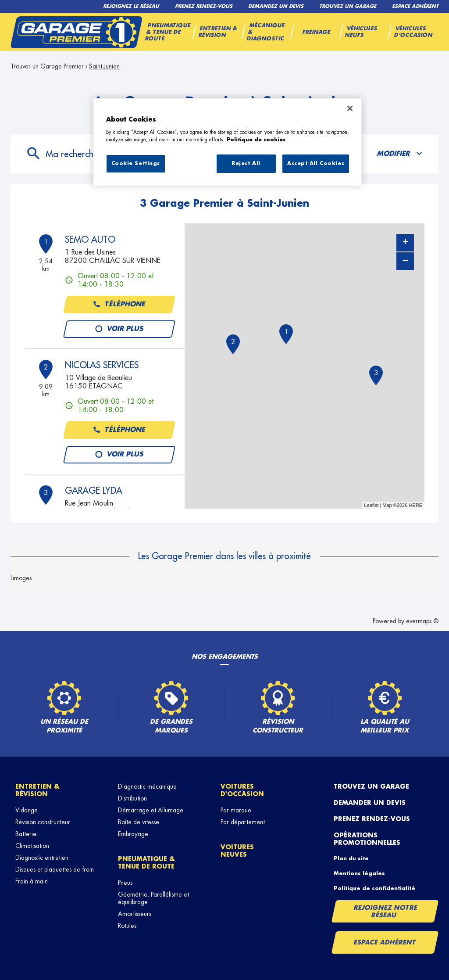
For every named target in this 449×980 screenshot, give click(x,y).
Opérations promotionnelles (367, 839)
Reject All (246, 163)
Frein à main (32, 881)
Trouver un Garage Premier (47, 66)
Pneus (125, 883)
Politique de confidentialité (374, 888)
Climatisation (32, 846)
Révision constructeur (43, 822)
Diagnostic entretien (42, 858)
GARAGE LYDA (94, 491)
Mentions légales (359, 873)
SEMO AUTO (90, 240)
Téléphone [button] (119, 305)
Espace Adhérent (385, 942)
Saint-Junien (104, 66)
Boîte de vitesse (139, 822)
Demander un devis (370, 803)
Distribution (132, 798)
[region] (228, 142)
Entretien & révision (37, 790)
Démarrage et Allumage (151, 810)
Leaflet (371, 505)
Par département (243, 822)
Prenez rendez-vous (372, 819)
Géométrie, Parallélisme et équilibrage (153, 898)
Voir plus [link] (119, 329)
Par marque (236, 810)
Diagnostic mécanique (147, 786)
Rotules (127, 926)
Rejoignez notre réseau (385, 911)
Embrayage (133, 834)
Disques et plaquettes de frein (55, 869)
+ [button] (405, 243)
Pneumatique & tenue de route (146, 863)
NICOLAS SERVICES (102, 365)
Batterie (26, 834)
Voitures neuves (237, 851)
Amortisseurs (135, 914)
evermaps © (422, 621)
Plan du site (351, 858)
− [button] (405, 261)
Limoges (21, 578)
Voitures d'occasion (242, 790)
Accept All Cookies (316, 163)
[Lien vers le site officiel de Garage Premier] (76, 32)
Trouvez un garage (371, 786)
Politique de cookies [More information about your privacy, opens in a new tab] (256, 140)
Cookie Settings (136, 163)
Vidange (27, 810)
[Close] (350, 108)
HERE (415, 505)
